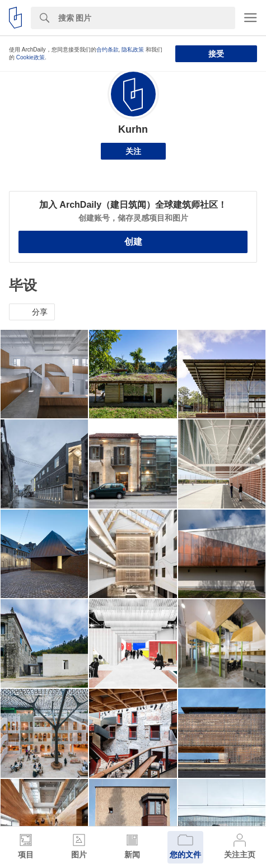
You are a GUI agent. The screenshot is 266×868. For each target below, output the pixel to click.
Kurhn (133, 129)
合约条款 (108, 50)
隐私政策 (133, 50)
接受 (216, 54)
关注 (133, 151)
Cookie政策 (31, 57)
